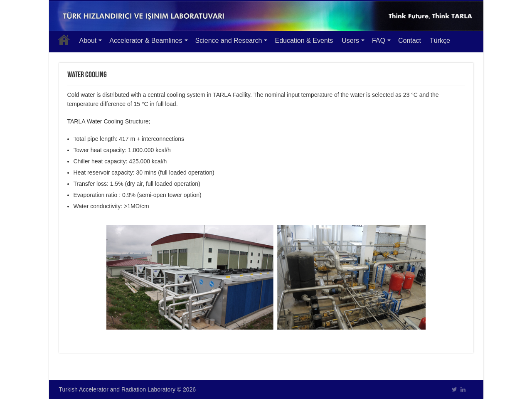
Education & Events (304, 41)
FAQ (379, 41)
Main (64, 39)
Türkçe (440, 41)
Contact (410, 41)
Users (350, 41)
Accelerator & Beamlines (146, 41)
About (88, 41)
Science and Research (229, 41)
